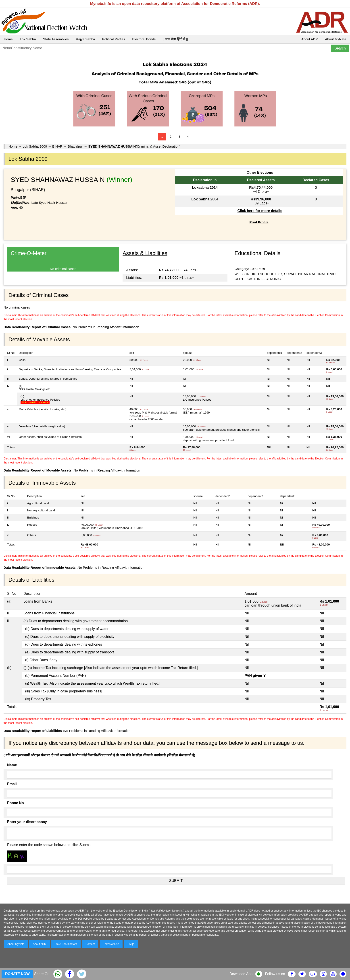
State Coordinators (66, 944)
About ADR (310, 39)
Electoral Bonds (144, 39)
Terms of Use (111, 944)
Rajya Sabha (85, 39)
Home (8, 39)
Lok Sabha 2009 (35, 146)
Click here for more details (260, 211)
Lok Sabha (28, 39)
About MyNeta (336, 39)
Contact (90, 944)
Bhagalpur (75, 146)
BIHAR (57, 146)
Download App (241, 974)
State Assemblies (56, 39)
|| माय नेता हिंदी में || (175, 39)
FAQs (131, 944)
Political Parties (114, 39)
